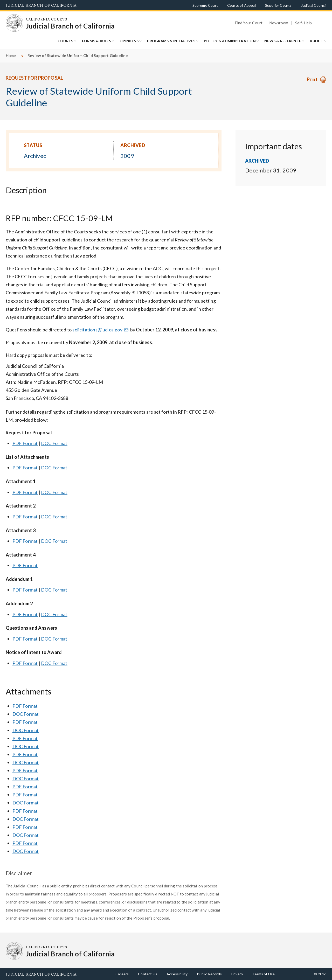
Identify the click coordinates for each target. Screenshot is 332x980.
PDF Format (25, 443)
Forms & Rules (96, 41)
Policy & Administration (230, 41)
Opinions (129, 41)
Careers (122, 974)
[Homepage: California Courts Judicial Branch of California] (15, 23)
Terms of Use (264, 974)
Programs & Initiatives (171, 41)
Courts (65, 41)
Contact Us (148, 974)
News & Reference (283, 41)
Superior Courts (278, 5)
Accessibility (177, 974)
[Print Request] (317, 79)
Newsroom (279, 23)
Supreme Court (205, 5)
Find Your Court (249, 23)
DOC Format (54, 443)
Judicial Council (314, 5)
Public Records (209, 974)
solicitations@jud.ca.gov (101, 330)
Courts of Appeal (241, 5)
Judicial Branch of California (41, 5)
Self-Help (304, 23)
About (316, 41)
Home (11, 55)
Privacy (237, 974)
